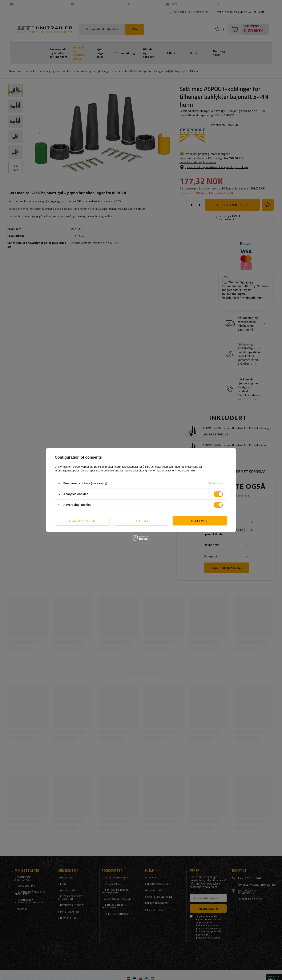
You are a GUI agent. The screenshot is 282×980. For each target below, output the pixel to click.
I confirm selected (82, 521)
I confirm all (200, 521)
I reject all (141, 521)
